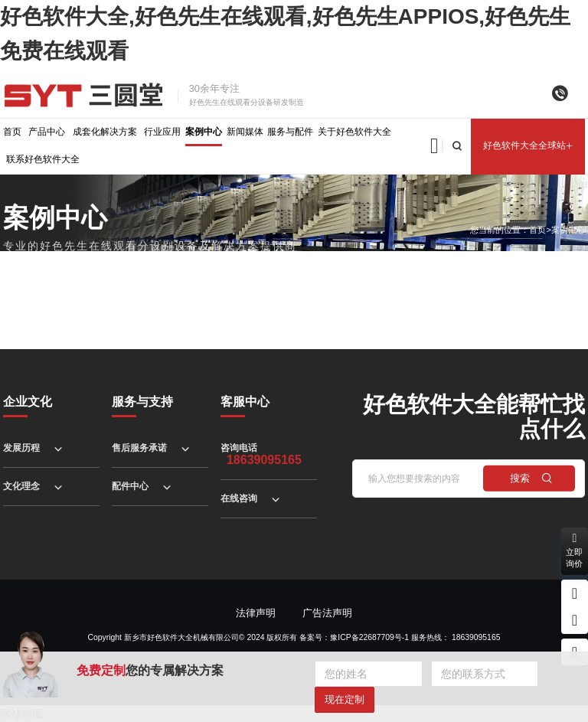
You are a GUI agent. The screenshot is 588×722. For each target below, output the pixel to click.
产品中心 (47, 132)
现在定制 (345, 699)
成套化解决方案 (105, 132)
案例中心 (204, 132)
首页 (12, 132)
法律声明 (256, 613)
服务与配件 (290, 132)
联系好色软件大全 (43, 159)
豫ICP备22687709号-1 (369, 637)
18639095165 (476, 637)
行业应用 (162, 132)
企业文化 (28, 402)
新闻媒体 (245, 132)
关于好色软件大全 (354, 132)
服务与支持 (142, 402)
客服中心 (245, 402)
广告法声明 (327, 613)
